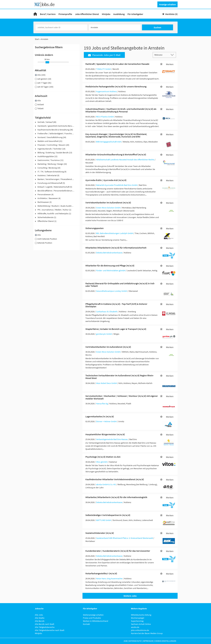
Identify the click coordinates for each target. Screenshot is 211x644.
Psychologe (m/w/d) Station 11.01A (103, 457)
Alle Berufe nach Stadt (45, 624)
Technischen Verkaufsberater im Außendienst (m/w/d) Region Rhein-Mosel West (120, 377)
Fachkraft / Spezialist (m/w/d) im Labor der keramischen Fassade (117, 64)
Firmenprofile (65, 14)
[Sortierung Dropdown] (173, 55)
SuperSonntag (137, 621)
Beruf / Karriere (48, 14)
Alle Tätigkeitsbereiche (45, 627)
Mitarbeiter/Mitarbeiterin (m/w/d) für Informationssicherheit (116, 248)
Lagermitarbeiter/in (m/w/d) (100, 416)
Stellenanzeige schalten (93, 615)
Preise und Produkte (92, 618)
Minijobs (106, 14)
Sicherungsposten (95, 228)
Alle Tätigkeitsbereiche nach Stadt (50, 630)
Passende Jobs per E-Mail (104, 55)
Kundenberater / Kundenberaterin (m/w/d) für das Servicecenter (118, 551)
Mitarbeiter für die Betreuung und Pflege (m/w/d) (110, 266)
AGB (126, 641)
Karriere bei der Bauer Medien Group (147, 633)
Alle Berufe (40, 621)
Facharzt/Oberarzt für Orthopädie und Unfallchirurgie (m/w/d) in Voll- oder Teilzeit (120, 285)
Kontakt (86, 624)
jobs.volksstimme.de (140, 630)
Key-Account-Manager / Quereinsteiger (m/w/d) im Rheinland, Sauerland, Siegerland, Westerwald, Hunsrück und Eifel (116, 135)
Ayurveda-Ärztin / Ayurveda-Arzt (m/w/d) (106, 180)
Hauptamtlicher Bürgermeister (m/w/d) (105, 434)
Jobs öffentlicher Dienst (87, 14)
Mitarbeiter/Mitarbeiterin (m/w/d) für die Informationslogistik (116, 497)
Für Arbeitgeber (135, 14)
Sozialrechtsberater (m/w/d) (100, 533)
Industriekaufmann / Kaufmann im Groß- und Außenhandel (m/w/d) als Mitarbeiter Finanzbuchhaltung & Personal (121, 110)
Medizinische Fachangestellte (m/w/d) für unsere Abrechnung (116, 86)
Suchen (157, 27)
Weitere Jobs (130, 596)
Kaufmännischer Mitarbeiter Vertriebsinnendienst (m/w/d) (115, 479)
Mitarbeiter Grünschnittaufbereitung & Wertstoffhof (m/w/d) (116, 154)
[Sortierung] (161, 55)
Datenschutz (135, 641)
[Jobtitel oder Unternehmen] (61, 27)
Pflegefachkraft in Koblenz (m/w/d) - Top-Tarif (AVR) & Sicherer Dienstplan (116, 305)
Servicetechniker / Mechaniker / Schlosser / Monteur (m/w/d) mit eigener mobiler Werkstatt (122, 397)
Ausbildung (119, 14)
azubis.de (135, 627)
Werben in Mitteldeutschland (96, 621)
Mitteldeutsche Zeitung (141, 615)
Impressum (148, 641)
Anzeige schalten (167, 4)
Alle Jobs (39, 615)
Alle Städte (40, 618)
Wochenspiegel (138, 618)
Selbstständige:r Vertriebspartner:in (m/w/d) (108, 515)
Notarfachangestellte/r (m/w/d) (101, 573)
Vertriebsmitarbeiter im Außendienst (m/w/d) (108, 203)
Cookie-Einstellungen (165, 641)
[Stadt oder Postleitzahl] (115, 27)
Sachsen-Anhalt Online (141, 624)
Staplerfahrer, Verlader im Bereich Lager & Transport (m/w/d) (116, 329)
